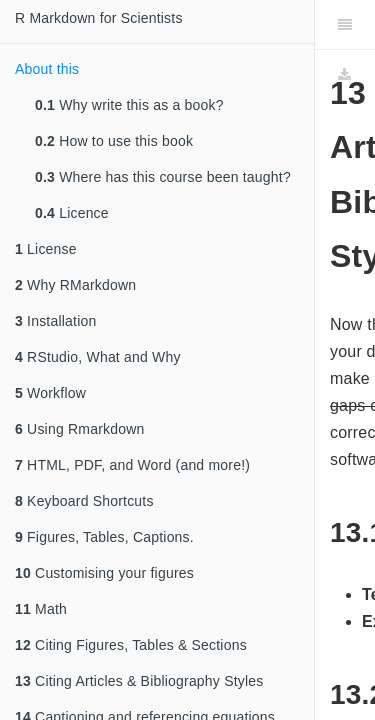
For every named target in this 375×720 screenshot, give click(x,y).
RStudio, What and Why (98, 357)
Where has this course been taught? (163, 177)
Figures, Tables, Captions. (104, 537)
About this (47, 69)
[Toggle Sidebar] (345, 25)
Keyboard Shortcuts (84, 501)
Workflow (50, 393)
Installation (55, 321)
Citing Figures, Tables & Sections (131, 645)
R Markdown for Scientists (99, 18)
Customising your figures (104, 573)
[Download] (344, 75)
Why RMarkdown (75, 285)
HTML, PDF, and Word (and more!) (132, 465)
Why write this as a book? (129, 105)
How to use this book (114, 141)
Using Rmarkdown (79, 429)
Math (41, 609)
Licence (72, 213)
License (46, 249)
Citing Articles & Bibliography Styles (139, 681)
